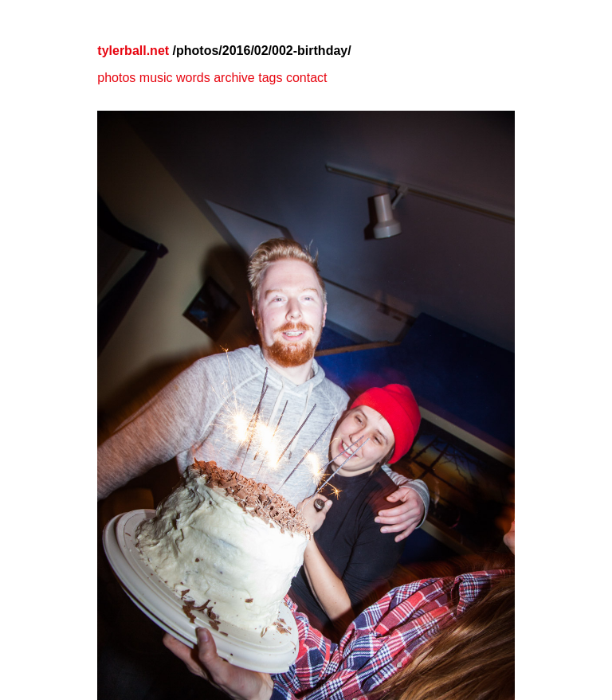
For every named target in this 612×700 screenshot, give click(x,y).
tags (270, 78)
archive (234, 78)
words (193, 78)
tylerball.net (133, 51)
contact (307, 78)
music (156, 78)
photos (116, 78)
